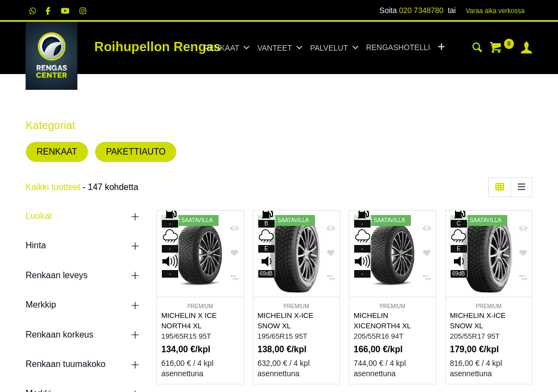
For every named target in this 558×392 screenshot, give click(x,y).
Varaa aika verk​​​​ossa (495, 11)
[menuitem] (398, 48)
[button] (441, 48)
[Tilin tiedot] (526, 49)
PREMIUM (200, 306)
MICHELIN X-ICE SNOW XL (286, 321)
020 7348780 (421, 10)
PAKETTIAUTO (136, 152)
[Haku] (477, 49)
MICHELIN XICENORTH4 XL (382, 321)
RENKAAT (57, 152)
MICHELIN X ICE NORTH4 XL (189, 321)
